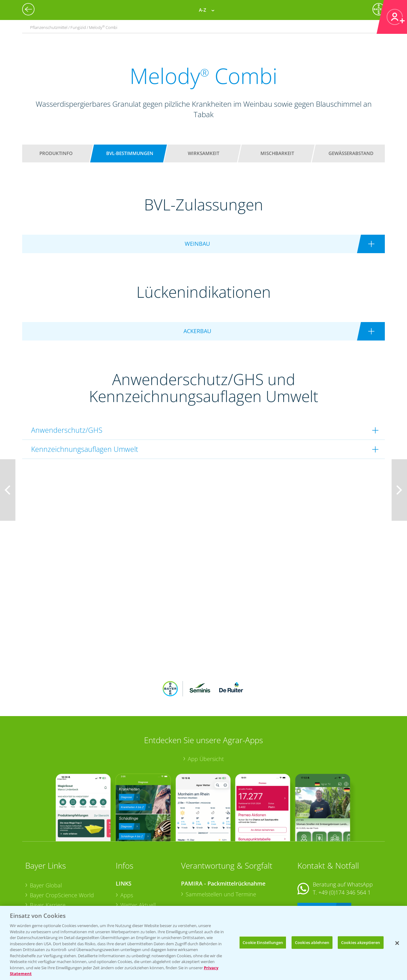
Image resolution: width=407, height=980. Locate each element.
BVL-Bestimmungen (130, 153)
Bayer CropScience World (62, 855)
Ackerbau (132, 893)
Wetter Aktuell (138, 864)
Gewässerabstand (351, 153)
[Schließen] (397, 943)
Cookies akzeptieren (361, 942)
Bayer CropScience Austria (63, 874)
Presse (38, 894)
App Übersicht (206, 719)
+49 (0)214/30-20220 (344, 895)
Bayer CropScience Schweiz (64, 884)
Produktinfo (56, 153)
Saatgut (130, 903)
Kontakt (316, 868)
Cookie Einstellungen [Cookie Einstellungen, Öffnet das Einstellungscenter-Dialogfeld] (263, 942)
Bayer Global (46, 845)
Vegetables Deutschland (60, 903)
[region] (203, 943)
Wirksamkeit (203, 153)
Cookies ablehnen (312, 942)
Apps (127, 855)
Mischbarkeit (277, 153)
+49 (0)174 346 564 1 (345, 852)
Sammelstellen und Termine (221, 854)
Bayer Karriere (48, 864)
